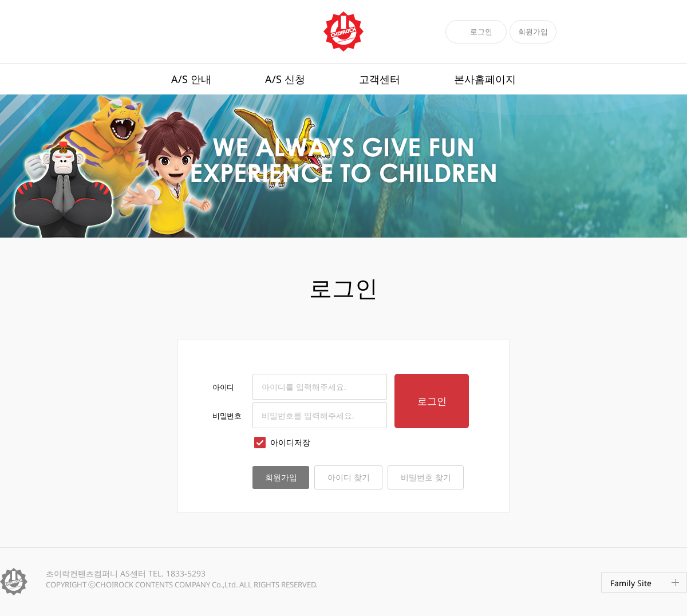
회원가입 (533, 31)
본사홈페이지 (485, 79)
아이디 (223, 387)
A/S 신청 (285, 79)
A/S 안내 (191, 79)
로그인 (481, 31)
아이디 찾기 (349, 477)
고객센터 (380, 79)
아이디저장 (281, 442)
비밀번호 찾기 (426, 477)
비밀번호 (227, 416)
